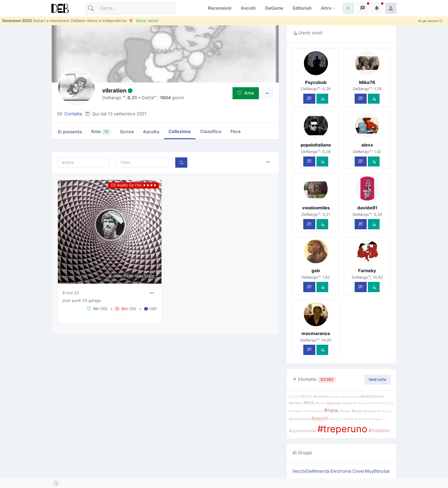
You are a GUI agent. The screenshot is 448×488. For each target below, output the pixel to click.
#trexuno (379, 430)
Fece (236, 131)
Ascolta (151, 132)
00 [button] (104, 309)
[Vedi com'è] (322, 99)
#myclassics (313, 411)
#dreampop (350, 397)
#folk (309, 403)
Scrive (127, 132)
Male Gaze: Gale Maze (134, 276)
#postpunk (372, 411)
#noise (345, 411)
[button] (348, 8)
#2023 (306, 397)
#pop (357, 411)
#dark (336, 397)
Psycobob (316, 82)
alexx (367, 145)
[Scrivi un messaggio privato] (309, 99)
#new (331, 410)
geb (316, 271)
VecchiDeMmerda (311, 471)
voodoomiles (316, 208)
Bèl (93, 309)
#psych (320, 418)
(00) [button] (150, 309)
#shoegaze (374, 419)
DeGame (274, 8)
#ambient (322, 396)
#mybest (296, 411)
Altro (326, 8)
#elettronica (372, 396)
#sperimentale (303, 431)
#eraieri (296, 403)
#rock (359, 419)
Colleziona (180, 131)
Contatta (73, 114)
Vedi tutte (377, 379)
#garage (334, 403)
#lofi (374, 403)
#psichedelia (299, 419)
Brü (122, 309)
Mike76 (367, 82)
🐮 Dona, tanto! (144, 21)
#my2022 (386, 403)
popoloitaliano (316, 145)
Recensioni (220, 8)
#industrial (361, 403)
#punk (349, 419)
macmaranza (316, 333)
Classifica (211, 131)
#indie (347, 403)
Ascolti (248, 8)
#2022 (294, 397)
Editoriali (302, 8)
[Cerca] (130, 8)
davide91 (367, 208)
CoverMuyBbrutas (371, 471)
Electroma (341, 471)
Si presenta (70, 132)
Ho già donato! (430, 21)
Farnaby (367, 271)
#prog (387, 411)
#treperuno (342, 429)
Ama (246, 93)
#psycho (336, 419)
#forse (320, 403)
